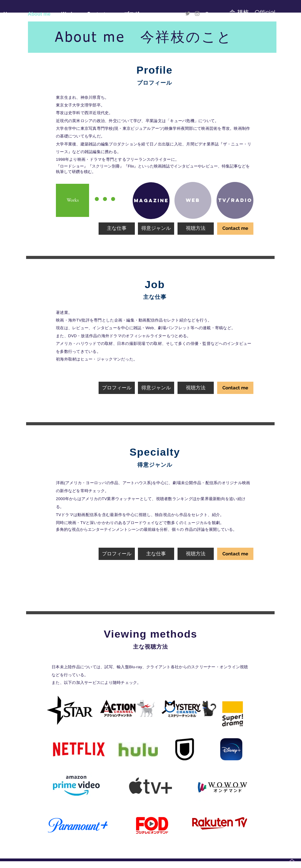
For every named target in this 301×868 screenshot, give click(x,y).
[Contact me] (235, 229)
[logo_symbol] (207, 14)
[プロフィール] (117, 388)
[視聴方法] (196, 229)
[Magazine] (151, 201)
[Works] (72, 200)
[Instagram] (197, 14)
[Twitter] (188, 14)
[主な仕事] (117, 229)
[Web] (193, 200)
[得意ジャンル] (156, 229)
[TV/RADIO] (235, 200)
